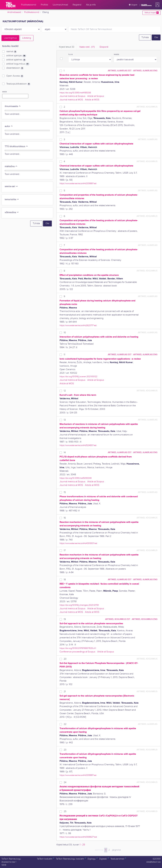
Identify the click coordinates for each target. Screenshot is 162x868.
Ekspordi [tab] (104, 47)
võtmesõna (12, 212)
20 (65, 659)
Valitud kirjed (152, 13)
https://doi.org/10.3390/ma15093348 (76, 478)
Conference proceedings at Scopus (77, 652)
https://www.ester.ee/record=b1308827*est (78, 837)
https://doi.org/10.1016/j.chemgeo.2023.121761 (79, 605)
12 (65, 391)
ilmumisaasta (13, 106)
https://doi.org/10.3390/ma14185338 (75, 93)
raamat (12, 52)
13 (65, 420)
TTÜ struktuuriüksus (16, 146)
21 (65, 692)
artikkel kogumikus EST (118, 619)
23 (65, 750)
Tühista (145, 37)
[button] (157, 5)
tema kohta (12, 199)
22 (65, 724)
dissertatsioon (15, 68)
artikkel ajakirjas (16, 56)
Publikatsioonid (32, 12)
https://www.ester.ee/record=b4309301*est (78, 543)
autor (9, 126)
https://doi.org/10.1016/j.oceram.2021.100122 (78, 377)
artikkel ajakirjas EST (120, 71)
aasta (4, 92)
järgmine (116, 850)
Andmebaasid (14, 12)
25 (65, 811)
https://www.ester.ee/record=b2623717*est (78, 325)
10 (65, 333)
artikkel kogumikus (18, 64)
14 (65, 453)
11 (64, 355)
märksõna (11, 166)
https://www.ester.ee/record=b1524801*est (78, 445)
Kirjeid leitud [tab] (67, 47)
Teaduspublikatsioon (18, 84)
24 (65, 782)
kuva (71, 54)
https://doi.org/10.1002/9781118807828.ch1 (78, 648)
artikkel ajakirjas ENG (145, 71)
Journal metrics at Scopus (72, 96)
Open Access (15, 76)
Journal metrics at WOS (71, 100)
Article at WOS (92, 100)
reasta (116, 54)
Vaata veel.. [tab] (87, 47)
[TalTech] (11, 5)
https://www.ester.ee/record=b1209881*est (78, 183)
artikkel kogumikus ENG (145, 619)
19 (65, 619)
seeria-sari (11, 186)
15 (65, 492)
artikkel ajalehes (16, 60)
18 (65, 580)
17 (65, 551)
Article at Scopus (96, 96)
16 (65, 518)
